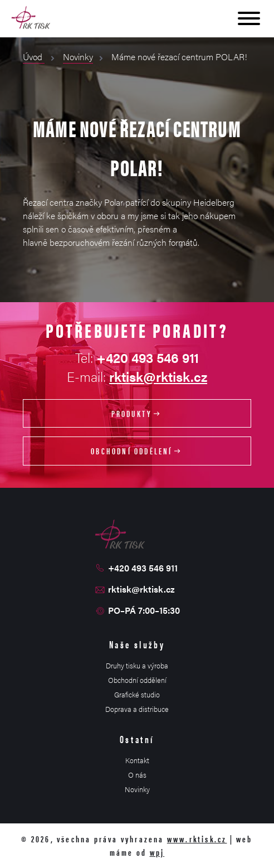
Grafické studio (137, 694)
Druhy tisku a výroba (137, 665)
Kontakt (137, 760)
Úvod (34, 57)
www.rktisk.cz (197, 839)
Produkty (137, 413)
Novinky (78, 57)
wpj (157, 852)
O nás (137, 775)
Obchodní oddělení (137, 451)
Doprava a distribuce (137, 709)
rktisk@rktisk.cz (158, 376)
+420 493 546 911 (143, 568)
